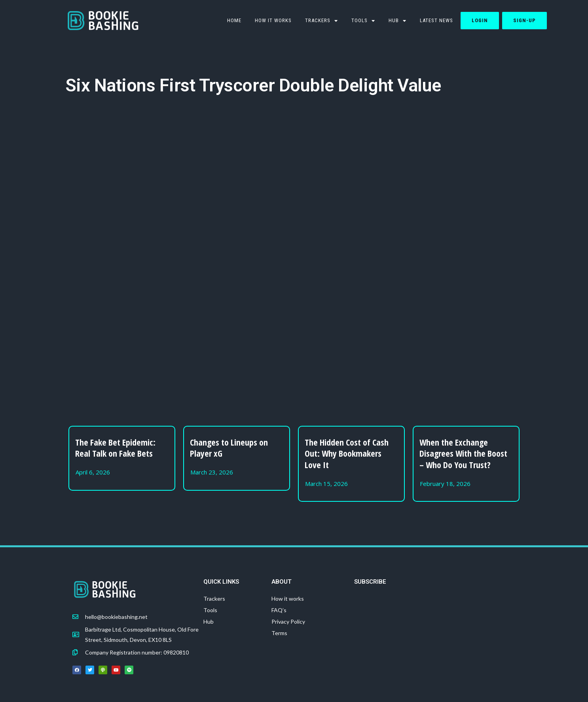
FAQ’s (279, 610)
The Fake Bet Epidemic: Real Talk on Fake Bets (115, 448)
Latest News (436, 20)
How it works (273, 20)
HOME (234, 20)
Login (480, 20)
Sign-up (524, 20)
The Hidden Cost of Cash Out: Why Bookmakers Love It (347, 453)
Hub (397, 21)
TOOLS (363, 21)
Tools (210, 610)
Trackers (322, 21)
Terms (279, 633)
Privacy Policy (288, 621)
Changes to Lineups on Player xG (229, 448)
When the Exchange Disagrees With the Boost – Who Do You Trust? (463, 453)
